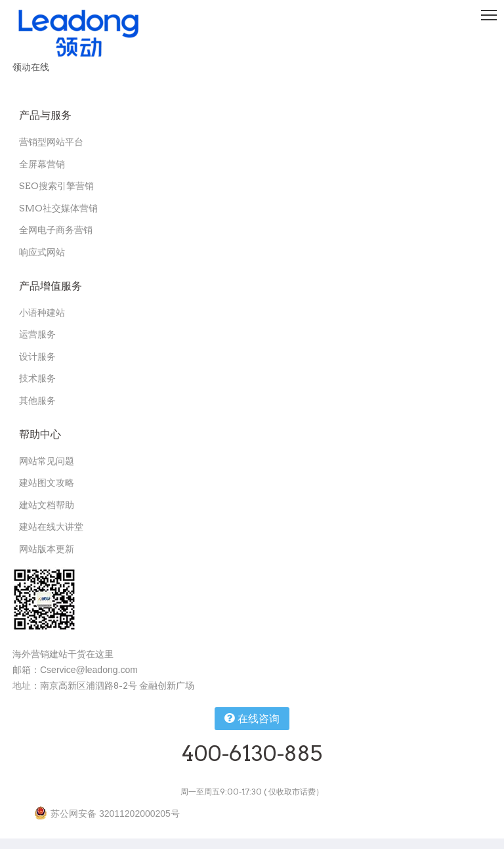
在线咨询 (252, 718)
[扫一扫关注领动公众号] (44, 599)
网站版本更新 (47, 549)
